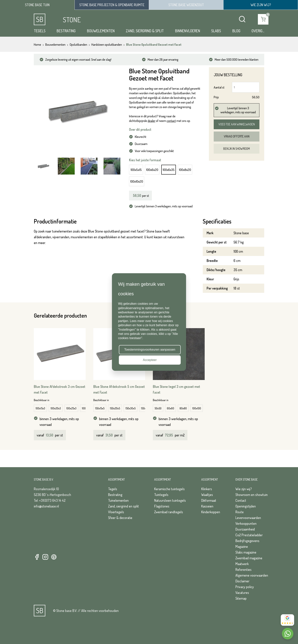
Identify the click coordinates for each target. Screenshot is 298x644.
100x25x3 (71, 408)
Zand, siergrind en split (123, 506)
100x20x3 (56, 408)
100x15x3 (40, 408)
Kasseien (207, 506)
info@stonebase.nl (46, 506)
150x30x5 (130, 408)
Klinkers (207, 489)
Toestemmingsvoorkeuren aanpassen (150, 350)
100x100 (197, 408)
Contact (241, 500)
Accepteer (150, 360)
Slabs (216, 31)
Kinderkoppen (211, 512)
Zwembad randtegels (169, 512)
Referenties (243, 570)
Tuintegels (161, 495)
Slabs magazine (246, 552)
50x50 (158, 408)
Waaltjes (207, 495)
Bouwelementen (101, 31)
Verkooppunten (246, 523)
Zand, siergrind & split (145, 31)
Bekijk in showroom (237, 149)
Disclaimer (242, 581)
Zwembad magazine (249, 558)
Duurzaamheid (245, 529)
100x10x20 (137, 181)
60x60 (171, 408)
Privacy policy (245, 587)
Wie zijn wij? (244, 489)
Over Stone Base (247, 479)
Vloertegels (116, 512)
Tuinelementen (118, 500)
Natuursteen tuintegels (170, 500)
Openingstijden (246, 506)
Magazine (242, 546)
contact (171, 121)
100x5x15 (136, 170)
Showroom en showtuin (252, 495)
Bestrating (66, 31)
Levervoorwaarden (248, 518)
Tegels (40, 31)
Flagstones (162, 506)
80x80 (183, 408)
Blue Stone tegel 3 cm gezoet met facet (176, 389)
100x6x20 (152, 170)
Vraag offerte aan (237, 136)
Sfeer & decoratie (120, 518)
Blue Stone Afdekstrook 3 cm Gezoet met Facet (60, 389)
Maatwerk (242, 564)
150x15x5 (100, 408)
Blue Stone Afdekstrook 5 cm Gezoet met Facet (119, 389)
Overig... (258, 31)
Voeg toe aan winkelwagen (237, 124)
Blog (236, 31)
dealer (151, 121)
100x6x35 (169, 170)
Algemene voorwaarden (252, 575)
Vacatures (242, 593)
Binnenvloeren (188, 31)
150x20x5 (115, 408)
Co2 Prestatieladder (249, 535)
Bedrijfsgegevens (247, 541)
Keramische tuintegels (169, 489)
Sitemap (241, 598)
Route (240, 512)
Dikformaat (209, 500)
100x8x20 (185, 170)
